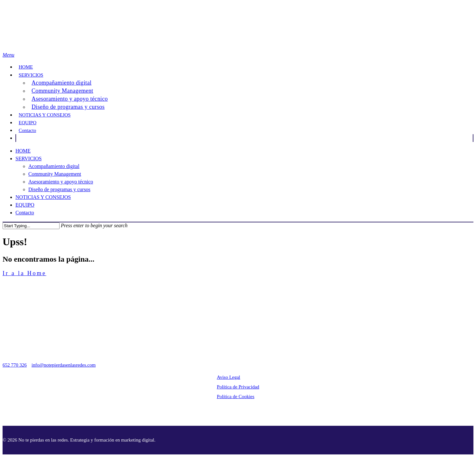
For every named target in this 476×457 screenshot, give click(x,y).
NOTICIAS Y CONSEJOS (45, 115)
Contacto (27, 130)
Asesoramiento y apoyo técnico (70, 99)
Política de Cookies (236, 396)
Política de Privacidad (238, 387)
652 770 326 (15, 365)
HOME (26, 67)
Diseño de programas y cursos (68, 107)
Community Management (62, 91)
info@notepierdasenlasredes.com (64, 365)
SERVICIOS (31, 75)
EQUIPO (28, 123)
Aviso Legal (229, 377)
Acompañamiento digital (61, 83)
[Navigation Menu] (8, 55)
